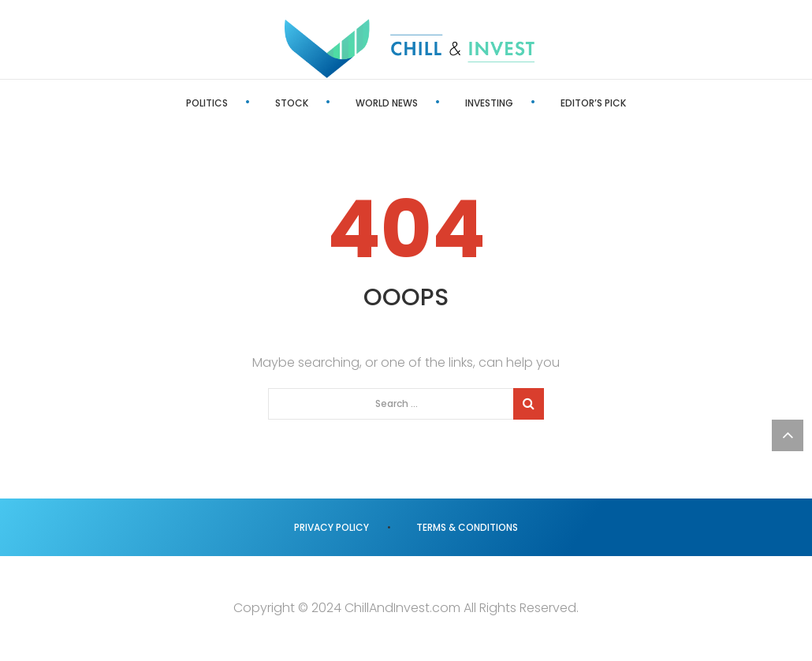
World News (387, 103)
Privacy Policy (332, 527)
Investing (489, 103)
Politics (207, 103)
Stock (292, 103)
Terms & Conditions (467, 527)
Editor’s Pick (593, 103)
